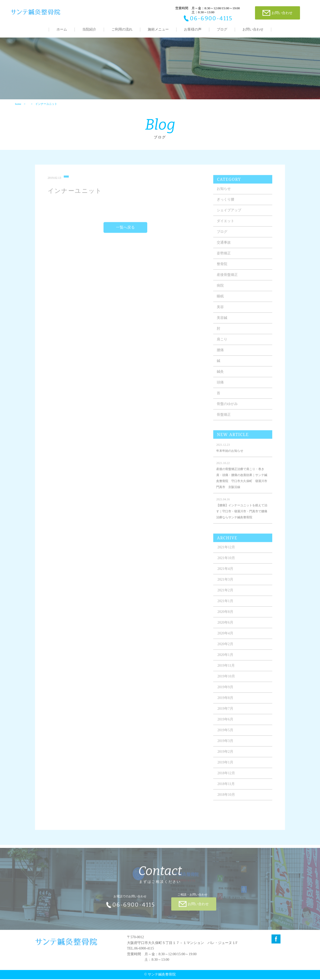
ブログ (222, 29)
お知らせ (224, 193)
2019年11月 (226, 669)
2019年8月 (226, 702)
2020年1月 (226, 659)
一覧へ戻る (125, 231)
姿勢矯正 (224, 257)
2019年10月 (226, 680)
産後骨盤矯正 (227, 279)
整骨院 (222, 268)
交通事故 (224, 246)
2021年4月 (226, 573)
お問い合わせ (253, 29)
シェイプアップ (229, 214)
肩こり (222, 343)
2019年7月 (226, 712)
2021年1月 (226, 605)
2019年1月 (226, 766)
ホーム (62, 29)
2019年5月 (226, 734)
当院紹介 (89, 29)
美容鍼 (222, 322)
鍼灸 (220, 375)
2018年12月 (226, 777)
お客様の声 (193, 29)
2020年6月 (226, 626)
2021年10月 (226, 562)
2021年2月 (226, 594)
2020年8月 (226, 616)
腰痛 (220, 354)
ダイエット (226, 225)
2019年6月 (226, 723)
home (18, 104)
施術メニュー (158, 29)
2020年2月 (226, 648)
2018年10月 (226, 798)
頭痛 (220, 386)
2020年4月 (226, 637)
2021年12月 (226, 551)
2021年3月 (226, 583)
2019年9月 (226, 691)
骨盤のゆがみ (227, 408)
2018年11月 (226, 788)
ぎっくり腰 (226, 203)
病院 (220, 289)
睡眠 (220, 300)
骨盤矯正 (224, 418)
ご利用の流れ (122, 29)
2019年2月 (226, 755)
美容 (220, 311)
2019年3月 (226, 745)
